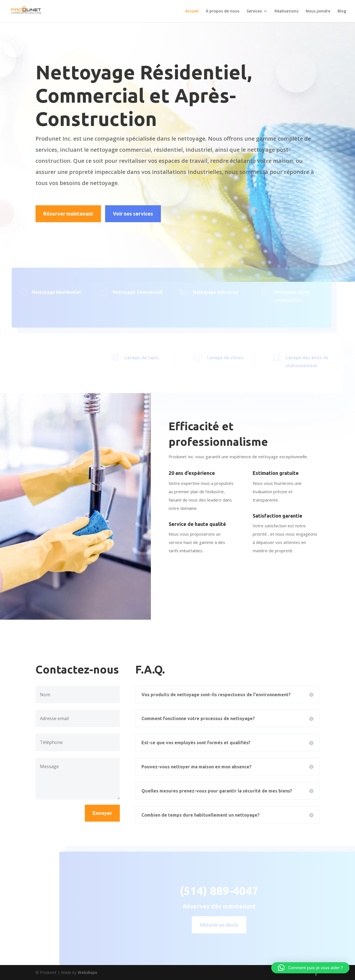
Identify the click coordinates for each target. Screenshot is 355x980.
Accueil (192, 11)
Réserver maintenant (68, 214)
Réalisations (286, 11)
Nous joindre (318, 11)
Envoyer (102, 813)
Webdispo (88, 972)
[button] (310, 968)
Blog (342, 11)
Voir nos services (133, 214)
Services (254, 11)
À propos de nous (223, 11)
